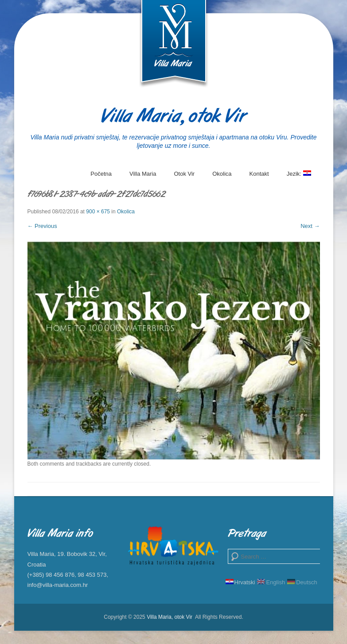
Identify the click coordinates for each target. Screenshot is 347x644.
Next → (310, 226)
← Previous (42, 226)
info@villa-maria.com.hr (58, 585)
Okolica (222, 174)
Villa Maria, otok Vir (173, 117)
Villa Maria (143, 174)
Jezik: (299, 177)
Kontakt (259, 174)
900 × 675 (98, 212)
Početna (101, 174)
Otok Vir (184, 174)
